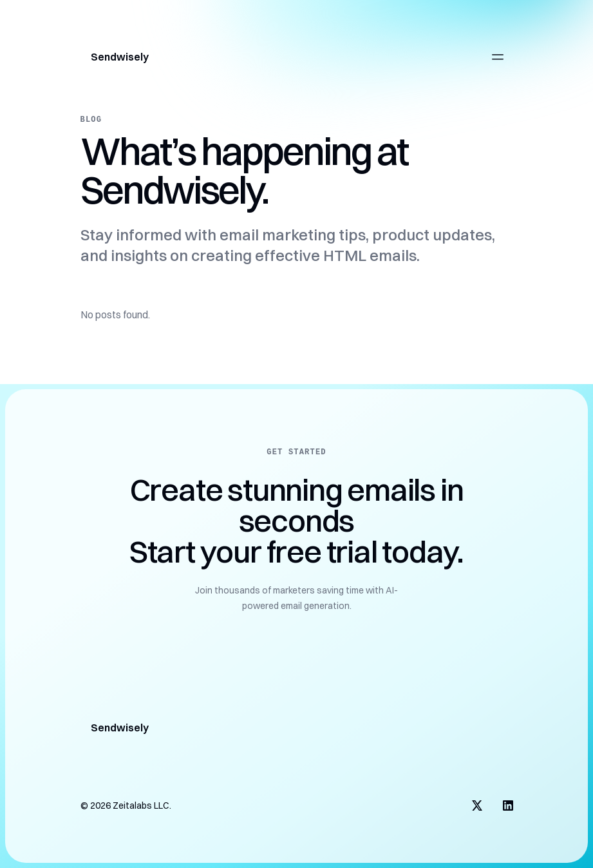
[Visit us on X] (477, 805)
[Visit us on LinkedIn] (508, 805)
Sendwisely (120, 57)
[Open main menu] (498, 57)
